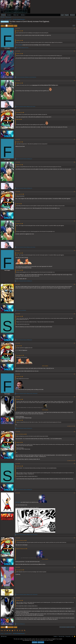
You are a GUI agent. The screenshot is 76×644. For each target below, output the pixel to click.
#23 (74, 80)
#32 (74, 343)
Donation (9, 15)
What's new (16, 15)
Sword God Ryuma (8, 334)
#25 (74, 139)
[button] (12, 15)
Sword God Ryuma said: (21, 434)
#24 (74, 110)
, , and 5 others (23, 48)
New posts (3, 17)
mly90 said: (19, 119)
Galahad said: (19, 442)
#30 (74, 284)
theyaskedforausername (8, 71)
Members (23, 15)
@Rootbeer (18, 502)
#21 (74, 28)
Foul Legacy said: (20, 112)
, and (27, 77)
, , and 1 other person (28, 394)
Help (72, 636)
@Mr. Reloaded (19, 45)
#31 (74, 314)
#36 (74, 464)
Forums (3, 15)
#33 (74, 374)
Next (15, 26)
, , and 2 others (27, 107)
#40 (74, 598)
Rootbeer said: (19, 31)
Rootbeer (3, 23)
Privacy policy (68, 636)
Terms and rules (61, 636)
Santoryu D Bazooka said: (22, 549)
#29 (74, 250)
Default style (4, 636)
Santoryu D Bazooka (8, 513)
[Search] (73, 15)
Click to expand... (45, 366)
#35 (74, 432)
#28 (74, 221)
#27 (74, 192)
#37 (74, 493)
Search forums (8, 17)
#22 (74, 51)
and (22, 310)
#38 (74, 538)
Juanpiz (8, 304)
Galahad (8, 417)
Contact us (56, 636)
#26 (74, 162)
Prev (2, 26)
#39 (74, 567)
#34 (74, 397)
